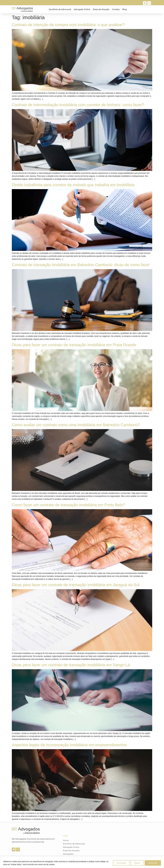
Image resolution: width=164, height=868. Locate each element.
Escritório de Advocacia (60, 9)
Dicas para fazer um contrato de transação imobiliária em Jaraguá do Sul (76, 585)
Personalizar (121, 863)
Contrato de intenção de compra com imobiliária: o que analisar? (68, 25)
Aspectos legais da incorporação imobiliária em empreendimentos (69, 745)
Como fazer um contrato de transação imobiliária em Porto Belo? (68, 505)
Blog (125, 9)
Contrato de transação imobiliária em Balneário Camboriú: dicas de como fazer (81, 265)
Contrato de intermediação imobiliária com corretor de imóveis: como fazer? (78, 105)
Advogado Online (82, 9)
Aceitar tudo (153, 863)
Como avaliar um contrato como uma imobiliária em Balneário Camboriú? (76, 425)
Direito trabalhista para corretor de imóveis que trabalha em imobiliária (73, 185)
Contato (116, 9)
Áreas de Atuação (101, 9)
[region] (82, 862)
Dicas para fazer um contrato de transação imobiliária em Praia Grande (74, 345)
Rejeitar (137, 863)
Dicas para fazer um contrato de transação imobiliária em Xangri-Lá (71, 665)
